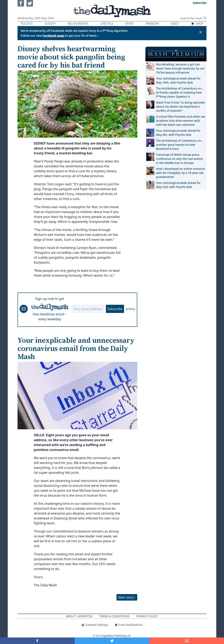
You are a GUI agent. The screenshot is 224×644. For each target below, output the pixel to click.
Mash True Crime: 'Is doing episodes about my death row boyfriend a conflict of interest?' (181, 107)
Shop (197, 24)
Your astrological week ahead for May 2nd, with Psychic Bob (178, 185)
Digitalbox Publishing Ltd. (116, 636)
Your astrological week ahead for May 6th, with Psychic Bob (178, 133)
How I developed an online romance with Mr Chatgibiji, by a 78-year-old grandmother (180, 173)
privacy (130, 309)
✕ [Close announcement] (200, 32)
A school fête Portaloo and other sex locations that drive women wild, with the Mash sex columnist (181, 121)
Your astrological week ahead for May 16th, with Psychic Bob (178, 80)
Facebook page (54, 36)
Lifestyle (107, 24)
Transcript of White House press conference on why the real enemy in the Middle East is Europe (180, 159)
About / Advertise (79, 616)
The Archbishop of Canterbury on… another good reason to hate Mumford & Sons (180, 145)
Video (175, 24)
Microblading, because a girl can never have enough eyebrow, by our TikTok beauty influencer (180, 68)
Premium (152, 24)
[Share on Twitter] (112, 641)
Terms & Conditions (115, 616)
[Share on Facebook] (37, 641)
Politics (27, 24)
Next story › (127, 597)
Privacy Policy (147, 616)
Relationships (78, 24)
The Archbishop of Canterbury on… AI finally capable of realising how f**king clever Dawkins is (180, 92)
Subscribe (115, 309)
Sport (130, 24)
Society (50, 24)
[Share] (187, 641)
